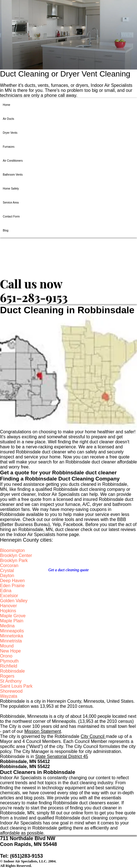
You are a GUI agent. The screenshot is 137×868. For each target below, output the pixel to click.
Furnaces (9, 147)
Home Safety (11, 189)
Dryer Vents (10, 133)
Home (7, 105)
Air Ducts (9, 119)
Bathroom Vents (13, 175)
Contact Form (11, 217)
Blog (6, 230)
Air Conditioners (13, 161)
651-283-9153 (34, 297)
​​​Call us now (31, 284)
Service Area (11, 203)
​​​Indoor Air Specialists (41, 257)
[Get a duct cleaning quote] (68, 570)
